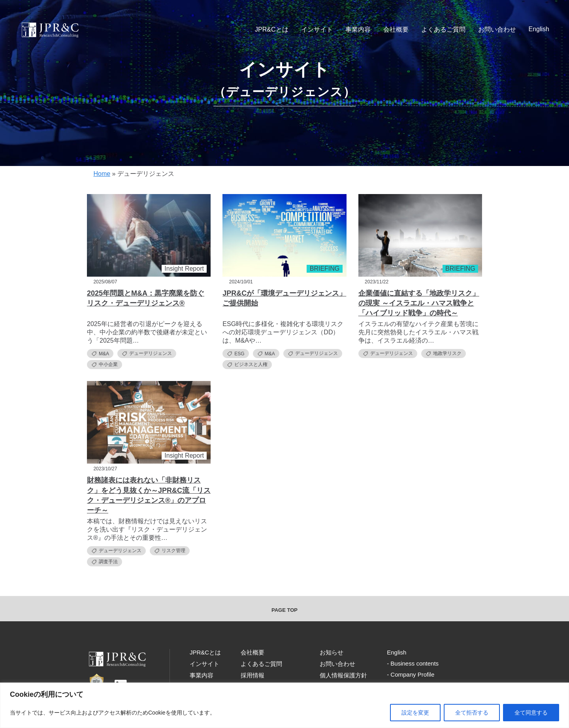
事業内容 (358, 29)
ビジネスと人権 (247, 365)
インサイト (317, 29)
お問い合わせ (497, 29)
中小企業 (105, 365)
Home (102, 174)
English (539, 29)
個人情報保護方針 (343, 675)
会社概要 (396, 29)
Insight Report (184, 269)
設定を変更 (415, 713)
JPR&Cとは (271, 29)
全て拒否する (472, 713)
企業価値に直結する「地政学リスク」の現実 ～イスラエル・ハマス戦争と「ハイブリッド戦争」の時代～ (419, 303)
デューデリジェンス (147, 354)
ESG (236, 354)
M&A (100, 354)
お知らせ (332, 652)
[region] (284, 705)
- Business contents (413, 663)
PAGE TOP (284, 610)
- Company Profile (411, 674)
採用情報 (252, 675)
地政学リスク (444, 354)
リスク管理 (170, 551)
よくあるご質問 (443, 29)
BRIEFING (325, 269)
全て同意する (531, 713)
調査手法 (105, 562)
